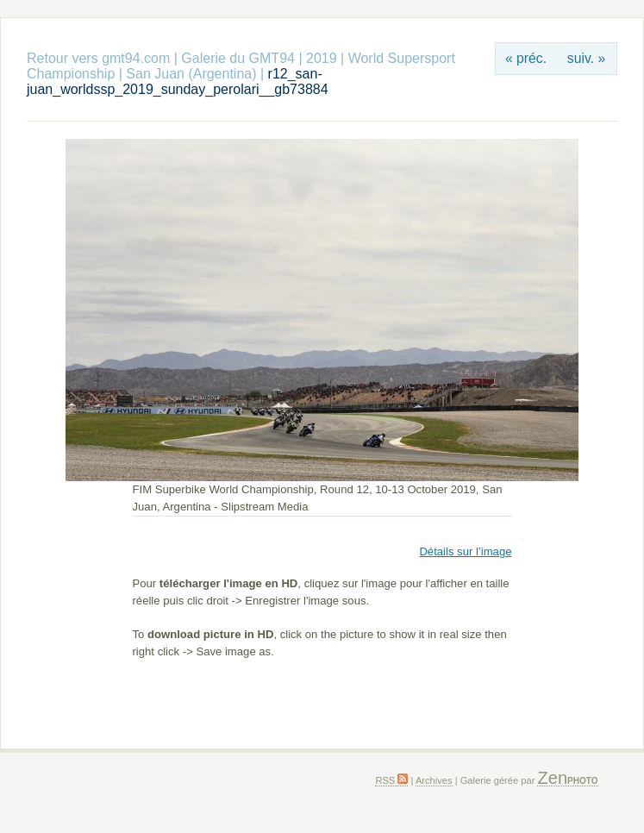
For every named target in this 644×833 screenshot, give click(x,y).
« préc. (526, 58)
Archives (434, 780)
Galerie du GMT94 (238, 58)
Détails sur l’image (465, 551)
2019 (322, 58)
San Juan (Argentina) (191, 74)
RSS (391, 780)
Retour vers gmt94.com (98, 58)
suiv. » (586, 58)
